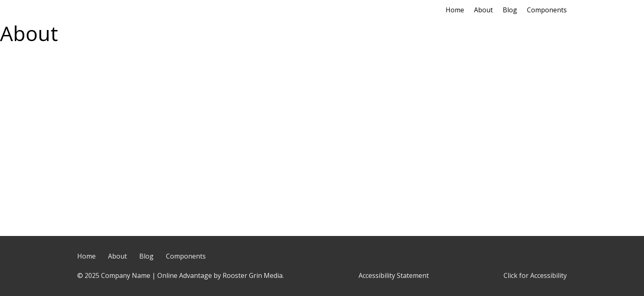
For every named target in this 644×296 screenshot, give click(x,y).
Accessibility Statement (394, 275)
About (483, 10)
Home (455, 10)
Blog (510, 10)
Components (547, 10)
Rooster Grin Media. (253, 275)
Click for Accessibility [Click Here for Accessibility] (535, 275)
